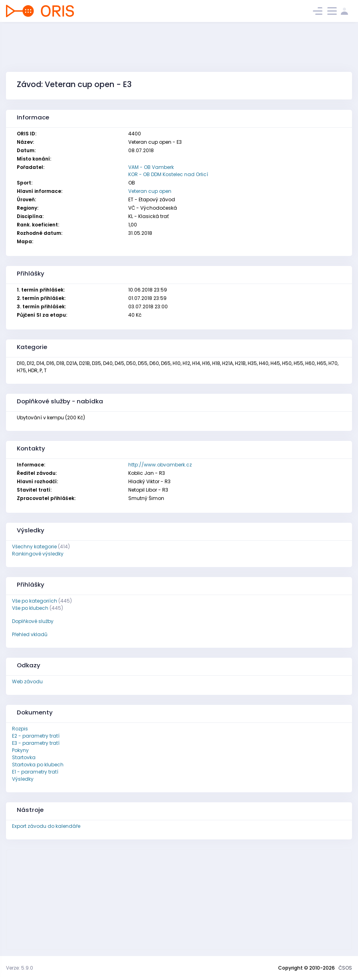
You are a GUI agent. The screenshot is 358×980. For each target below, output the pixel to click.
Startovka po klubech (38, 765)
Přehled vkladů (30, 634)
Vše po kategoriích (35, 601)
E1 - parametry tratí (35, 772)
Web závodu (27, 681)
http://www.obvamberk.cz (160, 465)
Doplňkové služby (33, 621)
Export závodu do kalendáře (46, 826)
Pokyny (20, 750)
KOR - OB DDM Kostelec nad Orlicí (168, 174)
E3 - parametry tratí (36, 743)
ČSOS (345, 968)
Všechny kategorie (34, 547)
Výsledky (23, 779)
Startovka (24, 757)
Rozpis (20, 729)
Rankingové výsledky (38, 554)
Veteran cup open (150, 191)
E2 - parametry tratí (36, 736)
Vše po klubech (30, 608)
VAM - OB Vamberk (151, 167)
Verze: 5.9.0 (20, 968)
